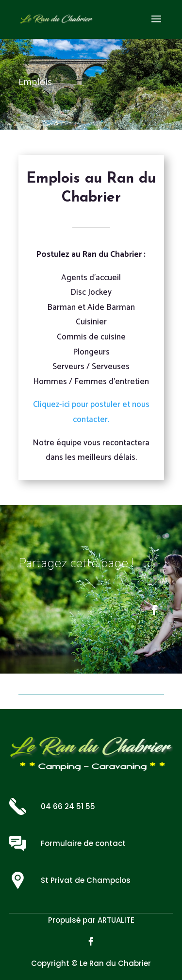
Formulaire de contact (83, 843)
